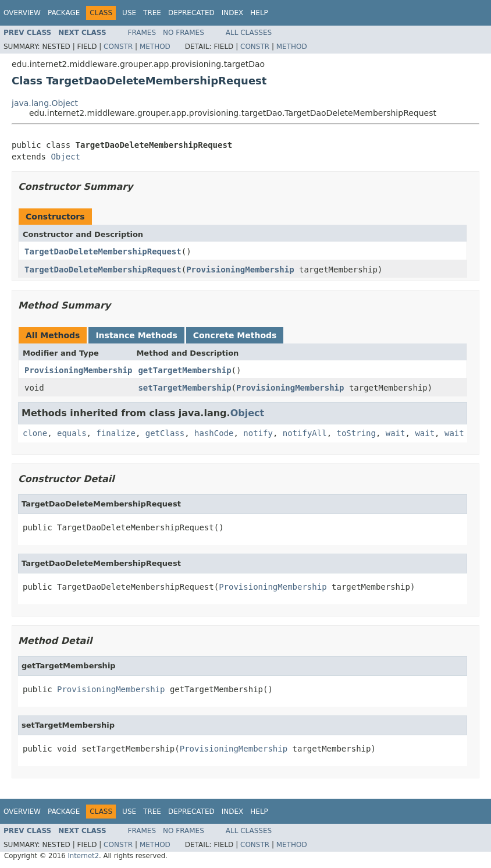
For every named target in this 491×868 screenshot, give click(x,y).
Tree (152, 13)
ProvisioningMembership (240, 270)
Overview (22, 13)
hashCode (214, 433)
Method (155, 47)
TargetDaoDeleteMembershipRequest (103, 251)
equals (72, 433)
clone (35, 433)
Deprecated (191, 13)
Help (259, 13)
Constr (118, 47)
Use (129, 13)
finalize (115, 433)
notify (258, 433)
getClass (165, 433)
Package (64, 13)
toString (356, 433)
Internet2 (83, 856)
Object (65, 157)
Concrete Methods (235, 335)
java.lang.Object (45, 103)
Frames (142, 33)
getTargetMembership (184, 370)
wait (396, 433)
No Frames (184, 33)
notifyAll (305, 433)
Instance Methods (136, 335)
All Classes (249, 33)
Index (233, 13)
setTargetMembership (184, 388)
